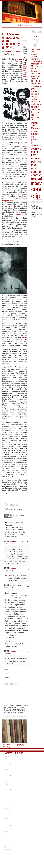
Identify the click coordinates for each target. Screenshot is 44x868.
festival (36, 179)
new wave (36, 74)
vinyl (33, 76)
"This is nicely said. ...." (7, 793)
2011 (33, 81)
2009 (34, 109)
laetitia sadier (34, 98)
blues (33, 51)
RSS (35, 37)
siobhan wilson (35, 55)
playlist (39, 61)
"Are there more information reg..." (7, 844)
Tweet (5, 494)
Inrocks (34, 71)
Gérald (13, 585)
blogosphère (37, 64)
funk (38, 81)
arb (11, 8)
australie (35, 94)
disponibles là (20, 214)
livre (39, 149)
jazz (33, 143)
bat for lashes (36, 111)
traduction (36, 104)
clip (36, 196)
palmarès (37, 161)
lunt (25, 74)
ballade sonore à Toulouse (12, 60)
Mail (35, 40)
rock (33, 61)
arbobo (8, 51)
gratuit (39, 76)
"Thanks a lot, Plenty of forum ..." (7, 767)
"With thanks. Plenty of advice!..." (7, 829)
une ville (25, 70)
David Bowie (34, 90)
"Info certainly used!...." (7, 858)
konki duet (36, 102)
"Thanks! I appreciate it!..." (7, 817)
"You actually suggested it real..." (7, 779)
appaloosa (36, 49)
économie (36, 84)
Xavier (13, 515)
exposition (36, 86)
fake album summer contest (36, 170)
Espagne (36, 128)
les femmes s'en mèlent (35, 119)
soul (33, 149)
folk (33, 107)
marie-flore (35, 153)
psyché (34, 79)
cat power (34, 138)
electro (35, 131)
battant (34, 69)
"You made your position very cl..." (7, 805)
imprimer (15, 51)
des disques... (27, 66)
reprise (35, 158)
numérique (36, 59)
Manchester (36, 66)
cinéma (35, 146)
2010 (34, 126)
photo (38, 107)
